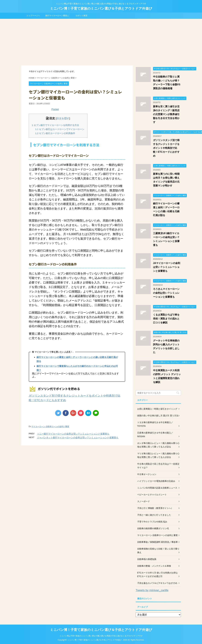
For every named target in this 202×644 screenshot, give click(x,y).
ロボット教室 (81, 16)
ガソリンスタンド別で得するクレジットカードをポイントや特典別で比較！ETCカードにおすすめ (166, 148)
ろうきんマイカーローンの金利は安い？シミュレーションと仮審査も (166, 293)
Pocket (55, 109)
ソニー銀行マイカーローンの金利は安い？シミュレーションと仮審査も (73, 434)
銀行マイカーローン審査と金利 (57, 17)
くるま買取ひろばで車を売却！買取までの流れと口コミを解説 (166, 319)
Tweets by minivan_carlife (152, 590)
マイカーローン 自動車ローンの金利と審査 (50, 426)
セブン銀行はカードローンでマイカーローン (60, 129)
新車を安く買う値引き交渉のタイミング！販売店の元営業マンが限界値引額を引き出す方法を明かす (166, 114)
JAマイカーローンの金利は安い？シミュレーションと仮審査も (167, 267)
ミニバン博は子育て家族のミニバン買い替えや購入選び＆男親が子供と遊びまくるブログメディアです (101, 636)
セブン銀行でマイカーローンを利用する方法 (56, 125)
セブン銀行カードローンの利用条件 (55, 133)
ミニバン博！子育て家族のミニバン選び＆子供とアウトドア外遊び (101, 9)
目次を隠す (63, 118)
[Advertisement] (101, 41)
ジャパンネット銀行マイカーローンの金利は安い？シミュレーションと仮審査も (78, 437)
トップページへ (33, 16)
